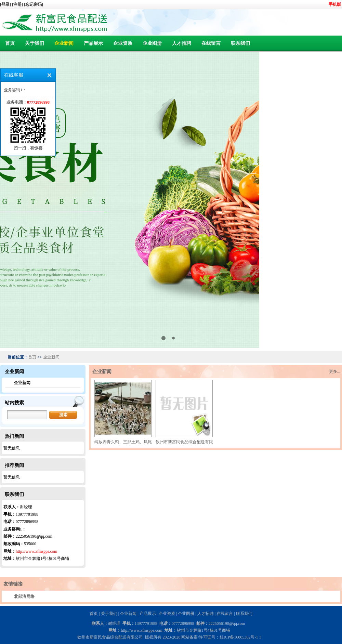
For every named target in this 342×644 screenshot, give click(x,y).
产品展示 (93, 43)
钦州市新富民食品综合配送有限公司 (188, 442)
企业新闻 (64, 43)
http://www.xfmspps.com (36, 551)
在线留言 (211, 43)
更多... (335, 371)
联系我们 (240, 43)
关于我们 (35, 43)
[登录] (6, 4)
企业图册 (152, 43)
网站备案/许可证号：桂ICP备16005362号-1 (220, 637)
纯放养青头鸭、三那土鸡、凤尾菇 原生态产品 (136, 442)
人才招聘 (182, 43)
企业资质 (123, 43)
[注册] (18, 4)
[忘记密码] (34, 4)
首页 (10, 43)
